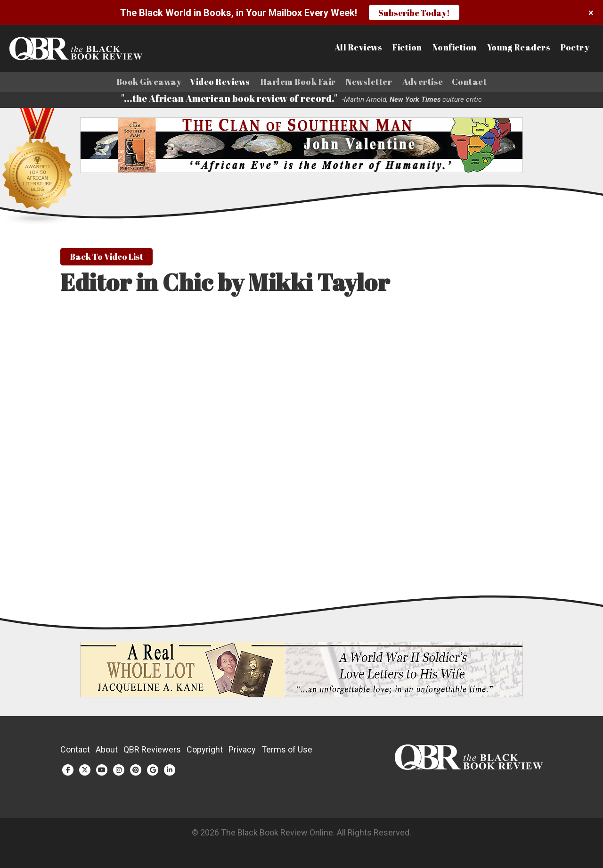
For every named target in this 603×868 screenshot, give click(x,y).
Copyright (205, 752)
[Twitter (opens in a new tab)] (85, 772)
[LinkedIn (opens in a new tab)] (170, 772)
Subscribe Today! (414, 13)
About (107, 752)
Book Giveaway (149, 82)
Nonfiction (455, 48)
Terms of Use (287, 752)
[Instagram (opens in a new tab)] (119, 772)
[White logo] (469, 770)
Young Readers (519, 48)
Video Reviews (220, 82)
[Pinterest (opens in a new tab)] (136, 772)
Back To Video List (106, 259)
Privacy (242, 752)
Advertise (423, 82)
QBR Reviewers (152, 752)
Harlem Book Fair (298, 82)
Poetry (575, 48)
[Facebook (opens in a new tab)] (68, 772)
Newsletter (369, 82)
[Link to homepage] (74, 49)
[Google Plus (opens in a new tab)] (153, 772)
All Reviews (359, 48)
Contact (469, 82)
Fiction (407, 48)
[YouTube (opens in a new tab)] (102, 772)
